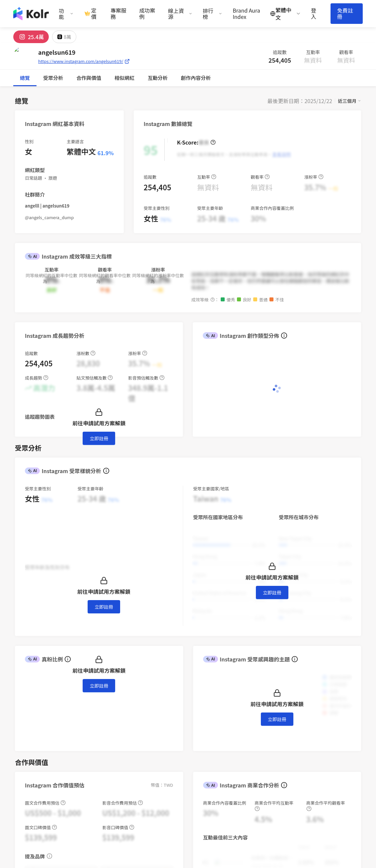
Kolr (331, 755)
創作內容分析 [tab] (129, 78)
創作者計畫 (206, 755)
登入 (314, 14)
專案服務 (118, 14)
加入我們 (292, 764)
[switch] (224, 599)
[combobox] (46, 599)
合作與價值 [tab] (56, 78)
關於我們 (292, 737)
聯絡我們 (203, 783)
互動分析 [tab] (91, 78)
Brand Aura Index (246, 14)
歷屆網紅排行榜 (255, 801)
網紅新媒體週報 (255, 764)
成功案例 (147, 14)
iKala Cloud (340, 737)
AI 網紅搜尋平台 (211, 746)
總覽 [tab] (25, 78)
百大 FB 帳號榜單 (257, 783)
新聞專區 (292, 746)
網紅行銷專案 (208, 737)
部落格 (245, 746)
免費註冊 (345, 13)
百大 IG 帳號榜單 (256, 773)
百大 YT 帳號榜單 (256, 792)
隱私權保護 (206, 773)
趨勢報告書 (250, 737)
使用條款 (203, 764)
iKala (89, 838)
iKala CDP (338, 746)
